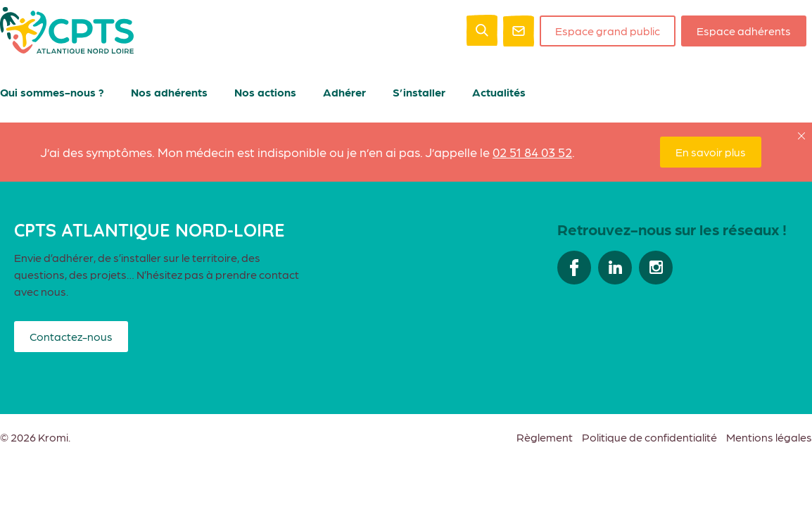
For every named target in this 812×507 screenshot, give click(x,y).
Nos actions (265, 92)
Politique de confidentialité (649, 437)
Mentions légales (769, 437)
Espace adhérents (744, 31)
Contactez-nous (71, 336)
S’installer (419, 92)
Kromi (53, 437)
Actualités (499, 92)
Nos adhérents (169, 92)
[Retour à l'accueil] (67, 49)
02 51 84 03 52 (532, 152)
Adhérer (344, 92)
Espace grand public (608, 31)
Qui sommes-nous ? (52, 92)
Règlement (545, 437)
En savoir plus (711, 152)
